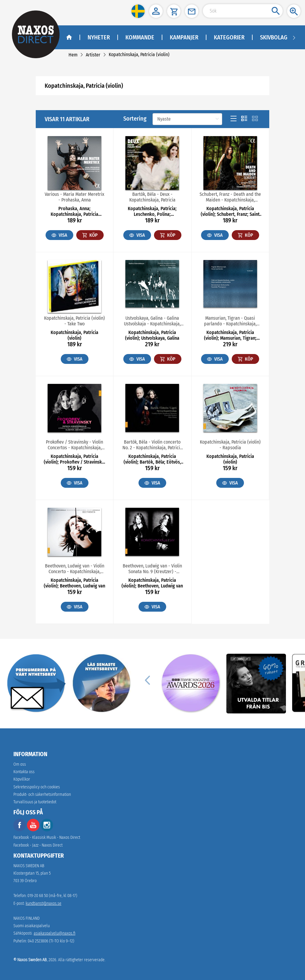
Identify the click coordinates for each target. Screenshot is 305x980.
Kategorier (229, 37)
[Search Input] (243, 11)
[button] (138, 11)
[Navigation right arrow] (294, 37)
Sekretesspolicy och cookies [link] (37, 787)
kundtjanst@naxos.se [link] (43, 903)
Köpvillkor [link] (22, 779)
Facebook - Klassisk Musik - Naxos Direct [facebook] (47, 837)
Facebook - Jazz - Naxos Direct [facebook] (38, 845)
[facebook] (20, 830)
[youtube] (34, 830)
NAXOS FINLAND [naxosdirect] (27, 918)
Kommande (140, 37)
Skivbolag (274, 37)
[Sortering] (187, 119)
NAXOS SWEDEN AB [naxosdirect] (29, 866)
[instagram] (47, 830)
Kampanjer (184, 37)
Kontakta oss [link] (24, 772)
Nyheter (99, 37)
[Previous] (147, 680)
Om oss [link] (20, 764)
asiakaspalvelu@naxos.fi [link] (55, 933)
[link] (73, 55)
